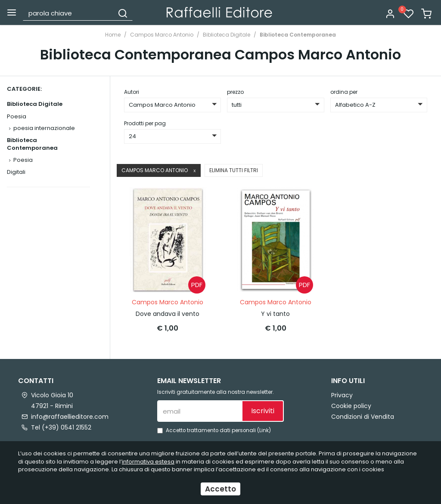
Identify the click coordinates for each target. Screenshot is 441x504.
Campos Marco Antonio (162, 35)
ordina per (344, 92)
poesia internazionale (44, 128)
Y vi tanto (275, 314)
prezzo (235, 92)
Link (264, 430)
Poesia (17, 116)
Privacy (342, 395)
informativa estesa (148, 462)
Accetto (220, 489)
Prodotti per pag (145, 123)
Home (113, 35)
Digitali (16, 172)
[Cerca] (123, 13)
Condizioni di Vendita (363, 417)
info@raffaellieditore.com (70, 417)
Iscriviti (263, 411)
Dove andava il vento (168, 314)
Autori (132, 92)
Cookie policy (351, 406)
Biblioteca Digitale (227, 35)
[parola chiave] (69, 13)
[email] (199, 411)
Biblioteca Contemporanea (298, 35)
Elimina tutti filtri (234, 170)
